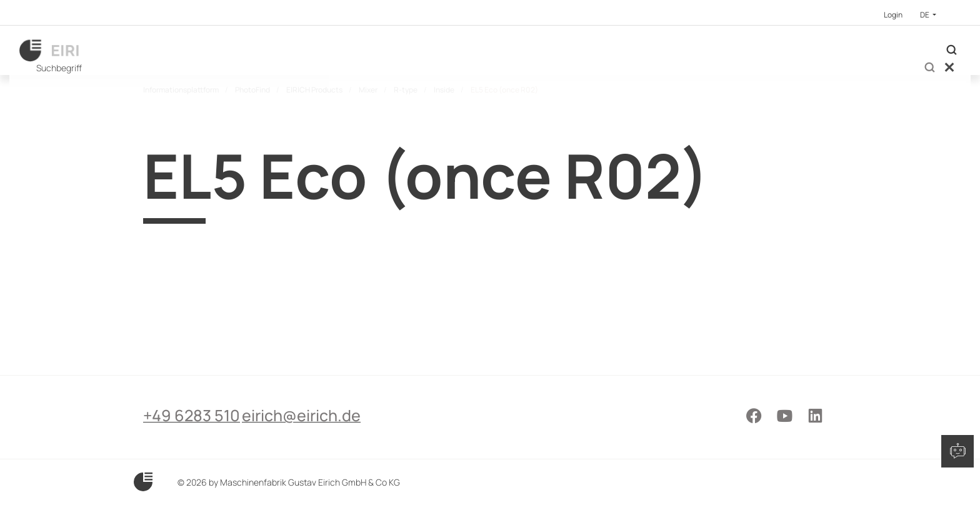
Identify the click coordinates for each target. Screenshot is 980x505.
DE (925, 15)
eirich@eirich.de (327, 459)
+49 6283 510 (192, 459)
